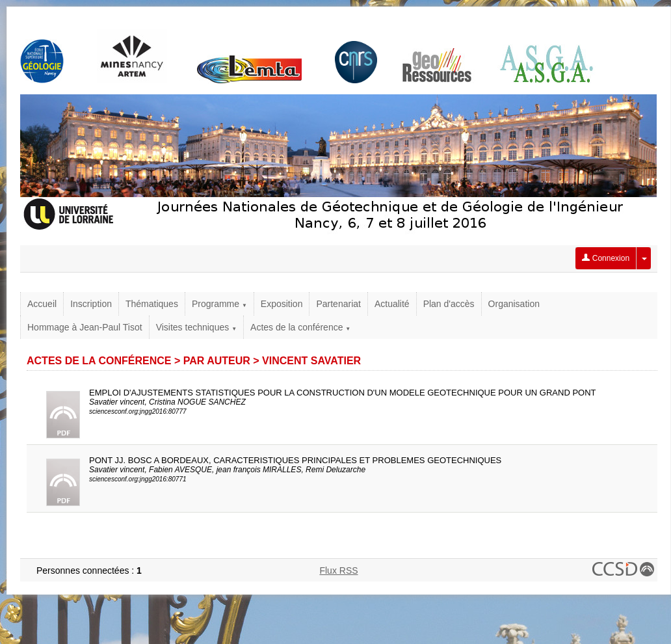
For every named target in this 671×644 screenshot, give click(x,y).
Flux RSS (338, 570)
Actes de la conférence (300, 327)
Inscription (91, 304)
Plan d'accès (449, 304)
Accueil (42, 304)
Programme (219, 304)
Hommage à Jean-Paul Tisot (85, 327)
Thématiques (152, 304)
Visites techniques (196, 327)
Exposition (282, 304)
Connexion (606, 258)
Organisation (514, 304)
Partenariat (338, 304)
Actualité (392, 304)
